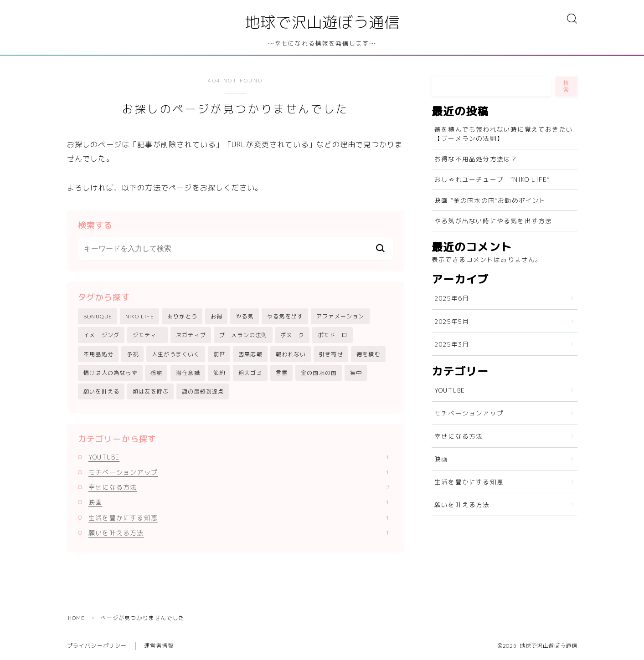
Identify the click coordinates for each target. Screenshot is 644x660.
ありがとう (182, 317)
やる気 (245, 317)
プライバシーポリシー (97, 646)
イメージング (101, 335)
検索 (567, 86)
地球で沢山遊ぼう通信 (322, 23)
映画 (239, 503)
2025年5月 (452, 321)
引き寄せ (331, 354)
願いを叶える (101, 392)
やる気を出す (285, 317)
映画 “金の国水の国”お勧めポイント (490, 200)
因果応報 (250, 354)
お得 (216, 317)
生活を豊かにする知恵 (239, 518)
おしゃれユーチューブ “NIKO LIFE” (492, 180)
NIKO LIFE (140, 317)
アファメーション (340, 317)
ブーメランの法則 (243, 335)
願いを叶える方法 (239, 533)
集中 (356, 373)
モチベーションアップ (239, 473)
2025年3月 (452, 344)
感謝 (156, 373)
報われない (291, 354)
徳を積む (368, 354)
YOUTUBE (239, 458)
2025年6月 (452, 299)
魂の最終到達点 (203, 392)
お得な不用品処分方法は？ (476, 159)
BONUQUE (98, 317)
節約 (219, 373)
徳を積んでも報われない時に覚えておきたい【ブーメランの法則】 (504, 134)
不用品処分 (98, 354)
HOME (77, 618)
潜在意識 (188, 373)
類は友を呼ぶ (151, 392)
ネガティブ (191, 335)
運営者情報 (159, 646)
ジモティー (148, 335)
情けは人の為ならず (111, 373)
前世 (219, 354)
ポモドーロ (333, 335)
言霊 (282, 373)
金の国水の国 (319, 373)
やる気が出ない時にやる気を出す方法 (493, 221)
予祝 (133, 354)
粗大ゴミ (250, 373)
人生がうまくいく (176, 354)
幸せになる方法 (239, 488)
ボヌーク (292, 335)
